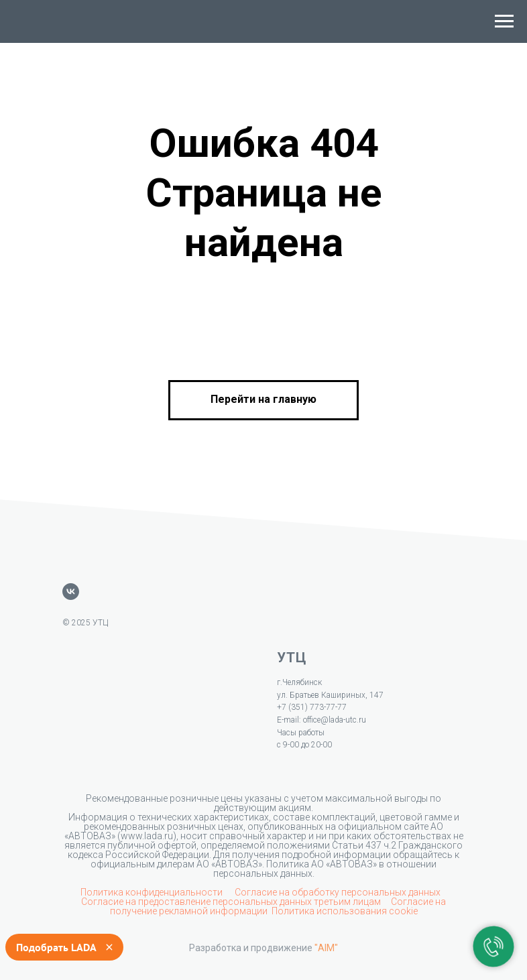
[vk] (71, 592)
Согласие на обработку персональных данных (338, 892)
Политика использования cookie (345, 911)
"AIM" (326, 948)
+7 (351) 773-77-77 (312, 707)
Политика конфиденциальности (153, 892)
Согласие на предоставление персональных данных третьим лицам (232, 902)
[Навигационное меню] (504, 21)
